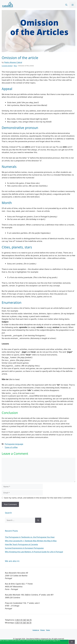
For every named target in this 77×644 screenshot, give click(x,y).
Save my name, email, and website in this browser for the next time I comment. (38, 498)
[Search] (38, 520)
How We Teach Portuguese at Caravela (21, 544)
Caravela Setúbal (7, 66)
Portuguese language (14, 444)
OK (72, 642)
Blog (15, 66)
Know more (64, 641)
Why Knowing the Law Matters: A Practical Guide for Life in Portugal (34, 552)
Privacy (43, 630)
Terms (48, 630)
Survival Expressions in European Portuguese (24, 548)
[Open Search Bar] (66, 5)
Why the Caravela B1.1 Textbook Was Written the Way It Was (31, 541)
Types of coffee (11, 447)
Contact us (36, 630)
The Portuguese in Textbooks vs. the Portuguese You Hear (30, 537)
